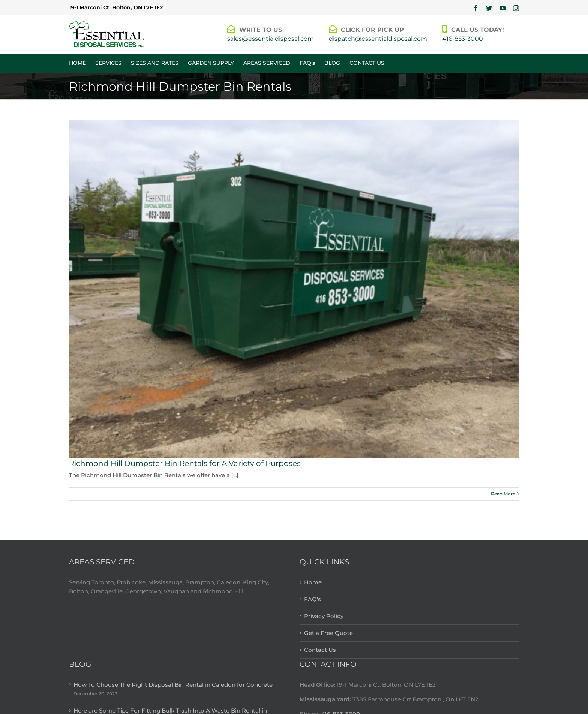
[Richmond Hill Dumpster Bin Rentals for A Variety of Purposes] (294, 289)
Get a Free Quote (328, 633)
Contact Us (320, 650)
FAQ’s (313, 599)
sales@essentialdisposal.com (271, 39)
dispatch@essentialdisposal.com (378, 39)
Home (313, 582)
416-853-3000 (463, 39)
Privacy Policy (324, 616)
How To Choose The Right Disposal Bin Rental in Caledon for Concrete (173, 685)
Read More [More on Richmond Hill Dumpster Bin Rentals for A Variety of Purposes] (503, 494)
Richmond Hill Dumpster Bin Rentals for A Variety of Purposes (185, 463)
